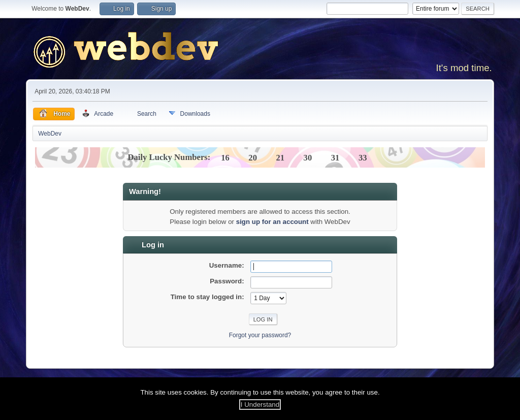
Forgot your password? (260, 335)
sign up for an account (272, 222)
